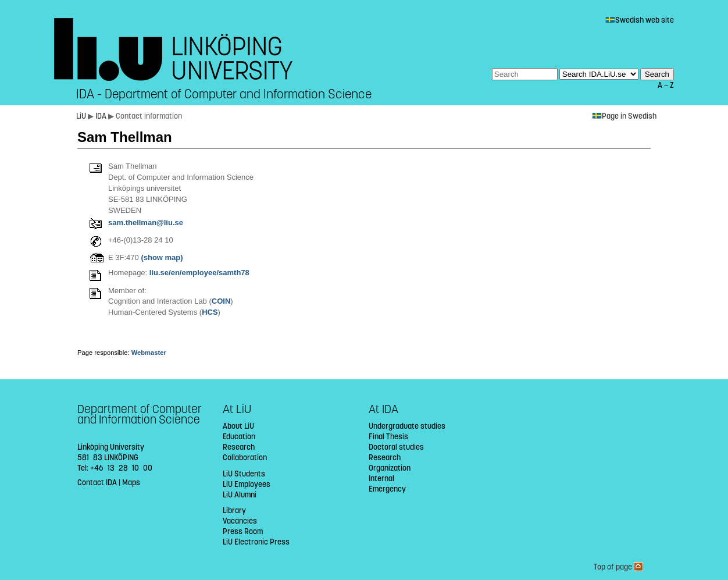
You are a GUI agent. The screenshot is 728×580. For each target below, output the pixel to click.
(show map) (162, 257)
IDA (102, 116)
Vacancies (240, 521)
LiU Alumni (240, 495)
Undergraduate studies (407, 426)
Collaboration (245, 458)
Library (234, 510)
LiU (81, 116)
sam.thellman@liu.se (146, 223)
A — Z (666, 85)
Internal (381, 478)
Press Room (243, 531)
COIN (221, 301)
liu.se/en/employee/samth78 (199, 273)
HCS (210, 312)
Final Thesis (388, 437)
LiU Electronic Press (256, 542)
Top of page (618, 567)
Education (239, 437)
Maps (131, 483)
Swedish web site (640, 20)
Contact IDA (97, 483)
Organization (390, 468)
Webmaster (149, 353)
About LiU (238, 426)
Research (239, 447)
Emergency (387, 489)
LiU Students (244, 474)
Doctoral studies (396, 447)
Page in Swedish (624, 116)
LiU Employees (247, 484)
